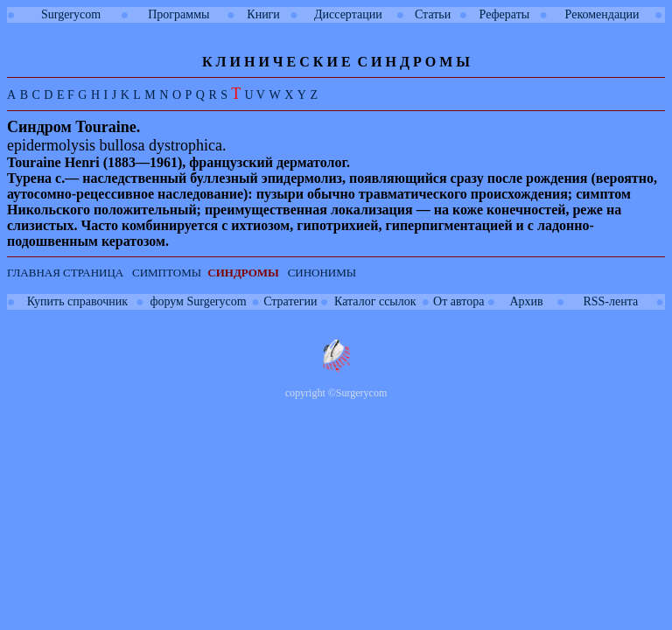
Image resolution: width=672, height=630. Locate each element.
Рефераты (505, 14)
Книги (263, 14)
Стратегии (290, 301)
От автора (458, 301)
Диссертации (348, 14)
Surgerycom (71, 14)
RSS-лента (610, 301)
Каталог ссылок (375, 301)
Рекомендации (602, 14)
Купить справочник (77, 301)
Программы (178, 14)
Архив (526, 301)
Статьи (433, 14)
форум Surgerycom (198, 301)
